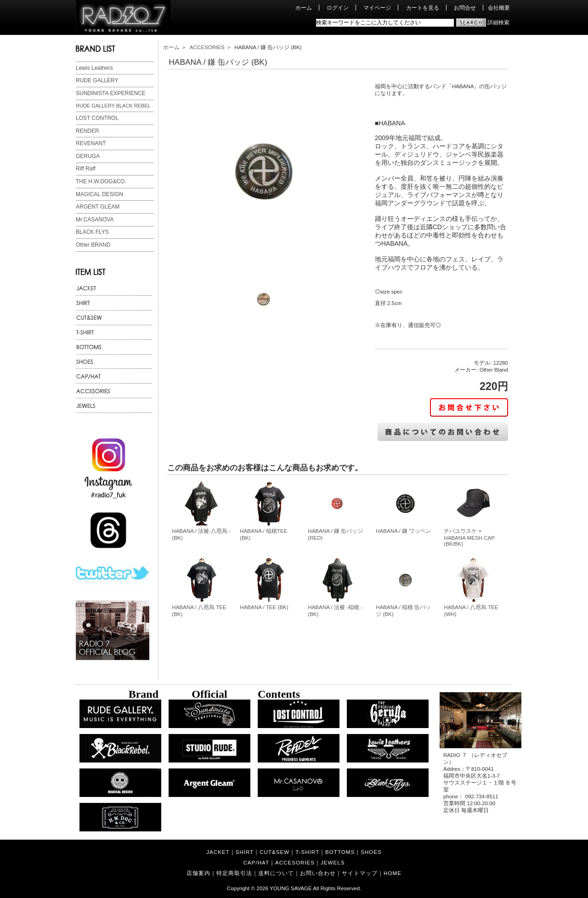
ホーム (304, 8)
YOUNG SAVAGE (291, 888)
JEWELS (333, 862)
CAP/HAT (256, 862)
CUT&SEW (274, 852)
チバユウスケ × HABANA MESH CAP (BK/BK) (469, 537)
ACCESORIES (207, 47)
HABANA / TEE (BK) (264, 607)
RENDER (88, 131)
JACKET (218, 852)
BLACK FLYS (92, 232)
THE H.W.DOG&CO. (101, 181)
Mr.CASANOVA (95, 220)
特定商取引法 (234, 873)
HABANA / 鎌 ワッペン (403, 531)
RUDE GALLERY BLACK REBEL (113, 106)
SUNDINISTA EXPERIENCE (111, 93)
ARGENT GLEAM (98, 207)
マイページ (377, 8)
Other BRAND (93, 245)
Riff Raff (86, 169)
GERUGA (88, 156)
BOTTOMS (340, 852)
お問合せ (465, 8)
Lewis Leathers (94, 68)
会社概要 (499, 8)
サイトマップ (360, 873)
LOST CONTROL (97, 118)
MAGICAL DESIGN (99, 194)
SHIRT (245, 852)
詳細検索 (498, 22)
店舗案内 (198, 873)
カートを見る (423, 8)
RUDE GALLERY (97, 80)
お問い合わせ (318, 873)
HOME (393, 873)
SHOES (371, 852)
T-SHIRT (307, 852)
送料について (276, 873)
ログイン (338, 8)
